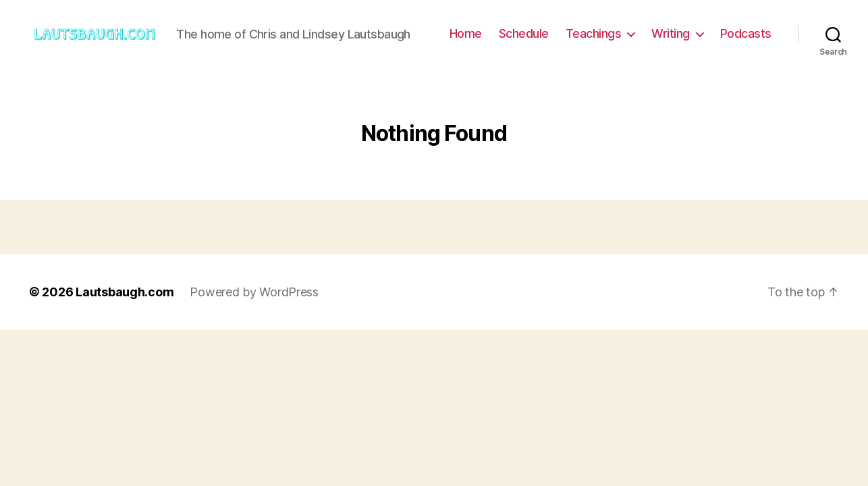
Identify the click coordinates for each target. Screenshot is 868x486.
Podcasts (746, 33)
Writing (671, 33)
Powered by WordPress (254, 292)
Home (466, 33)
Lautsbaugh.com (125, 292)
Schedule (524, 33)
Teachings (594, 33)
